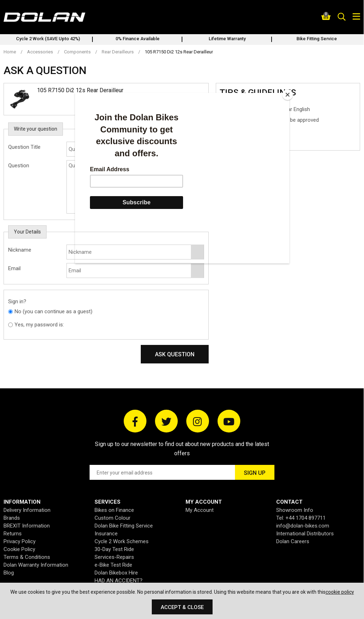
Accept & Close (182, 607)
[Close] (288, 95)
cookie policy (340, 592)
